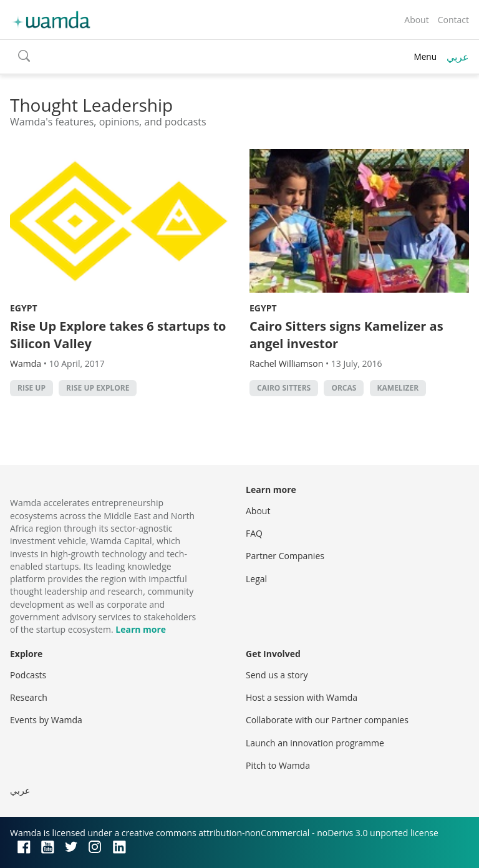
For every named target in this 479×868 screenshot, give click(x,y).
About (416, 20)
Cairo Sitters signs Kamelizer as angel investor (346, 335)
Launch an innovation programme (315, 743)
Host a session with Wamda (302, 697)
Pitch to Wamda (278, 765)
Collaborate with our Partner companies (327, 720)
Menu (425, 56)
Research (29, 697)
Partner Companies (285, 556)
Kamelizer (398, 388)
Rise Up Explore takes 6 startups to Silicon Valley (118, 335)
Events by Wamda (46, 720)
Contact (453, 20)
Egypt (24, 308)
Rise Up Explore (98, 388)
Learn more (141, 629)
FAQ (254, 533)
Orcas (344, 388)
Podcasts (28, 675)
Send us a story (277, 675)
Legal (256, 579)
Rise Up (31, 388)
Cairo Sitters (284, 388)
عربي (458, 57)
